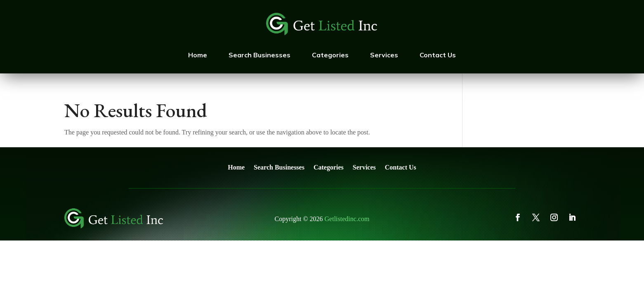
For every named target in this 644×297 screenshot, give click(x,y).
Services (384, 55)
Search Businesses (259, 55)
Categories (330, 55)
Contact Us (438, 55)
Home (198, 55)
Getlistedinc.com (347, 219)
